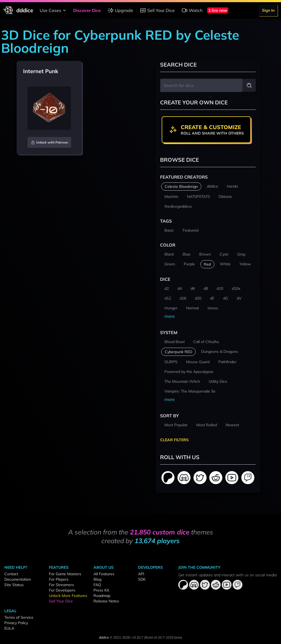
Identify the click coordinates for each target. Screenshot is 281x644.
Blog (97, 579)
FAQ (97, 585)
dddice (104, 637)
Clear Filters (174, 440)
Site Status (14, 585)
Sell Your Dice (157, 10)
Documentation (18, 579)
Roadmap (102, 596)
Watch (192, 10)
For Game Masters (65, 574)
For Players (59, 579)
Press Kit (101, 590)
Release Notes (106, 601)
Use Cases (54, 10)
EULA (9, 628)
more (170, 316)
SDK (142, 579)
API (141, 574)
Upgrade (120, 10)
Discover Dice (87, 10)
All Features (104, 574)
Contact (11, 574)
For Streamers (61, 585)
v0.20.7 (138, 637)
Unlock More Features (68, 596)
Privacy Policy (16, 623)
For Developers (62, 590)
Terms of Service (19, 617)
